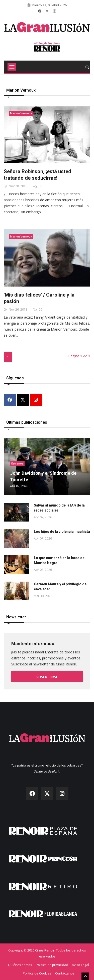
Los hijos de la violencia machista (62, 532)
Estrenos (17, 463)
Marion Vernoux (21, 113)
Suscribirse (47, 677)
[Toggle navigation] (12, 67)
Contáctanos (65, 973)
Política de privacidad (52, 965)
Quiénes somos (20, 965)
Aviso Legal (80, 965)
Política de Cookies (37, 973)
